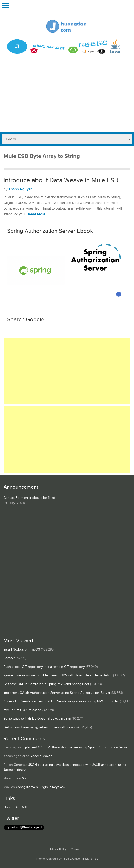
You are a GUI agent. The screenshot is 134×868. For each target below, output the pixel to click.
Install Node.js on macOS (22, 650)
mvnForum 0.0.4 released (22, 710)
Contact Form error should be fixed (29, 498)
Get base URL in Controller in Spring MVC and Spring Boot (46, 684)
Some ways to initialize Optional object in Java (37, 719)
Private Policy (58, 849)
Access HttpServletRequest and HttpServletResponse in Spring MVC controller (61, 701)
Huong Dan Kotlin (16, 807)
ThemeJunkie (71, 859)
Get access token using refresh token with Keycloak (42, 727)
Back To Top (90, 859)
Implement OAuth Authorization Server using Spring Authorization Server (57, 693)
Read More (37, 214)
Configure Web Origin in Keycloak (41, 787)
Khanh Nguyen (20, 189)
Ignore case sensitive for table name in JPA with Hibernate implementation (58, 675)
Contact (9, 658)
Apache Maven (41, 756)
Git (24, 779)
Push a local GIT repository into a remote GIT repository (44, 667)
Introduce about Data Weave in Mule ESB (61, 180)
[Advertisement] (67, 97)
